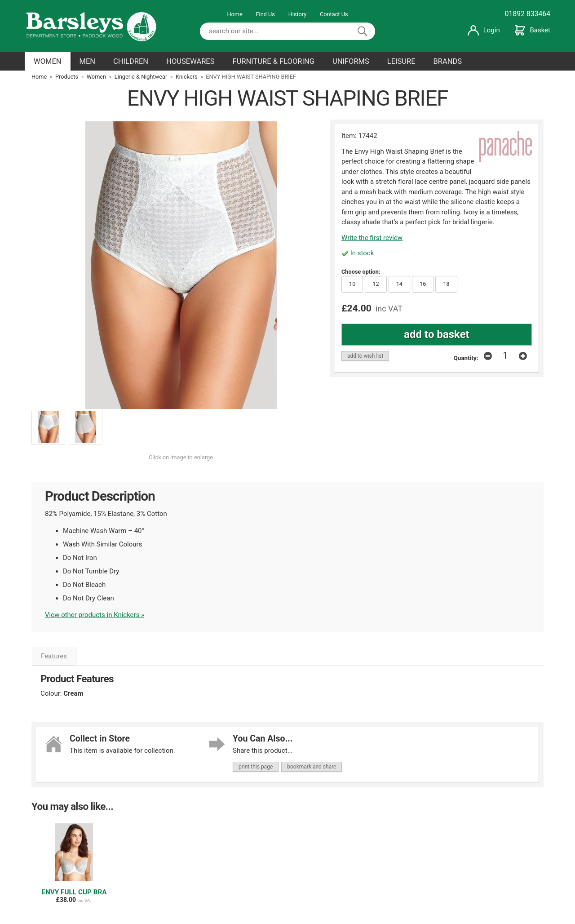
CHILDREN (131, 61)
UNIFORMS (351, 61)
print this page (256, 767)
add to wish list (365, 356)
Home (234, 14)
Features (54, 656)
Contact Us (334, 14)
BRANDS (448, 61)
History (298, 14)
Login (484, 30)
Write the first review (372, 238)
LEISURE (401, 61)
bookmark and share (312, 767)
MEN (88, 61)
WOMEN (48, 61)
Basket (533, 30)
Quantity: (466, 358)
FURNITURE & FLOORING (274, 61)
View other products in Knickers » (95, 615)
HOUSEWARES (190, 61)
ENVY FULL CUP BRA (74, 892)
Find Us (265, 14)
